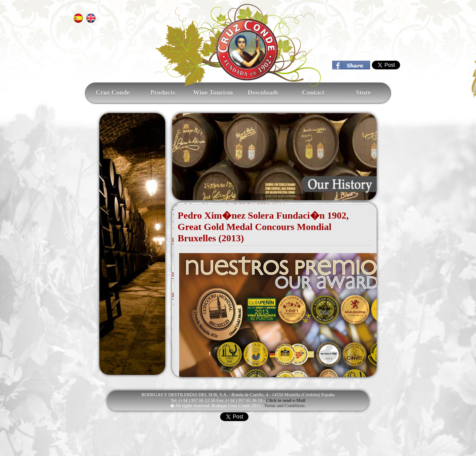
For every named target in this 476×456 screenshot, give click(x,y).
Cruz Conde (113, 93)
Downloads (263, 93)
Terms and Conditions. (285, 406)
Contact (313, 93)
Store (364, 93)
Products (163, 93)
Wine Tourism (213, 93)
